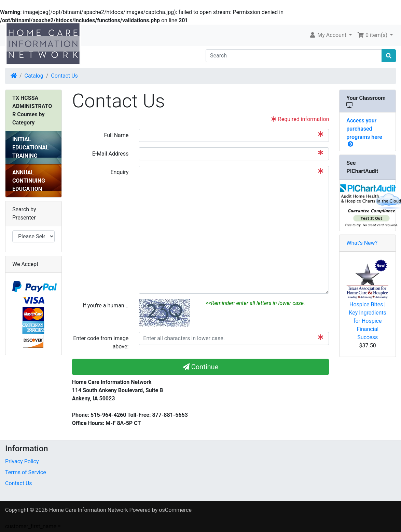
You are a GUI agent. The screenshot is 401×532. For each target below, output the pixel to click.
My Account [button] (328, 35)
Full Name (116, 135)
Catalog (34, 76)
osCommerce (175, 510)
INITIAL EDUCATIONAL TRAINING (31, 148)
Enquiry (119, 172)
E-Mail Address (110, 154)
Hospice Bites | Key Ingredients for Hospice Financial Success (367, 321)
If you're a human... (106, 305)
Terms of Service (26, 472)
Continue (201, 367)
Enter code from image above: (101, 342)
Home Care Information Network (89, 510)
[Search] (294, 56)
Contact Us (64, 76)
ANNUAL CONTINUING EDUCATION (29, 181)
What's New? (362, 243)
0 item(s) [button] (373, 35)
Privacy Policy (22, 461)
